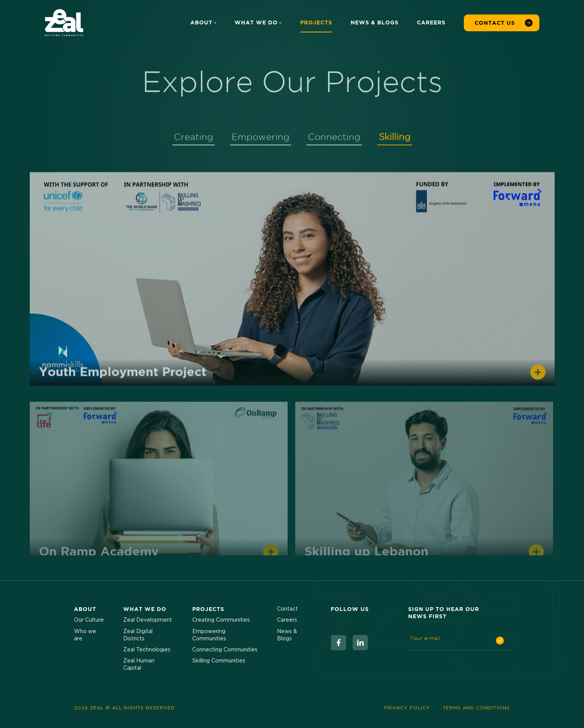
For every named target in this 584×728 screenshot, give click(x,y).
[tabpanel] (292, 365)
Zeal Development (148, 620)
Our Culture (89, 620)
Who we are (85, 635)
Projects (316, 22)
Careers (431, 22)
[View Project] (292, 284)
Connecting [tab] (334, 139)
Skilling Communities (219, 661)
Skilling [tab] (395, 139)
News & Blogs (375, 22)
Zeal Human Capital (139, 665)
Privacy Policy (407, 708)
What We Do (258, 22)
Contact (287, 609)
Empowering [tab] (261, 139)
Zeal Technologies (147, 650)
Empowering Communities (209, 635)
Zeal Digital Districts (138, 635)
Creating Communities (221, 620)
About (203, 22)
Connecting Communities (225, 650)
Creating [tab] (194, 139)
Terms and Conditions (476, 708)
